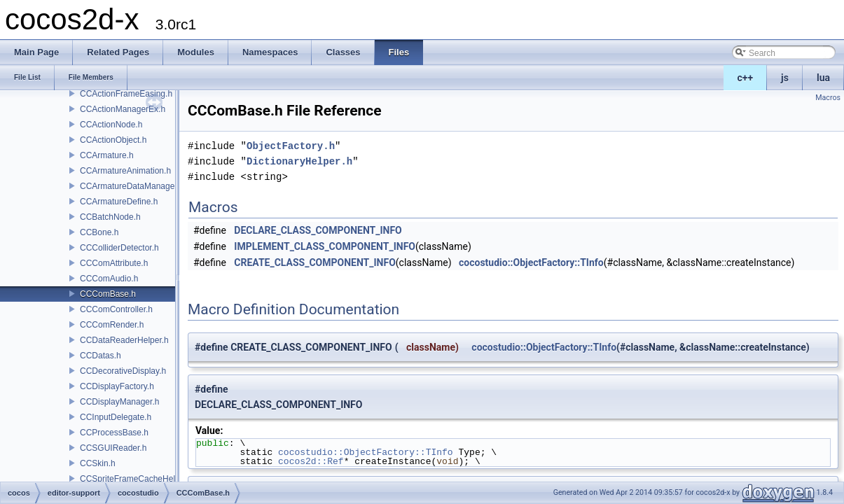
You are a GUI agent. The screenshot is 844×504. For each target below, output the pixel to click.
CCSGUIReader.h (113, 448)
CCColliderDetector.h (119, 248)
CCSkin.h (98, 463)
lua (823, 78)
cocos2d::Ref (311, 461)
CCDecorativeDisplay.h (123, 371)
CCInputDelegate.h (116, 417)
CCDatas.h (101, 356)
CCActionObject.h (113, 140)
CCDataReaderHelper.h (124, 340)
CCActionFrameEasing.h (126, 94)
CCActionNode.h (111, 125)
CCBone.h (99, 232)
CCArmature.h (107, 155)
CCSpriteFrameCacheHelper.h (137, 479)
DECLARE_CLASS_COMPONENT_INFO (318, 230)
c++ (746, 78)
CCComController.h (116, 309)
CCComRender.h (112, 325)
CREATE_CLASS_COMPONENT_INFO (314, 262)
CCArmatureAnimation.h (125, 171)
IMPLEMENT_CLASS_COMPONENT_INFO (325, 246)
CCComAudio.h (109, 279)
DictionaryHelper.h (299, 161)
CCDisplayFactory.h (117, 386)
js (785, 78)
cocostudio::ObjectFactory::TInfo (531, 262)
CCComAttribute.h (114, 263)
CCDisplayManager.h (119, 402)
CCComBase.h (108, 294)
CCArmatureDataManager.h (132, 186)
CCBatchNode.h (110, 217)
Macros (828, 98)
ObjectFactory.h (291, 146)
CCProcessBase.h (114, 433)
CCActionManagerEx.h (123, 109)
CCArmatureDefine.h (119, 202)
